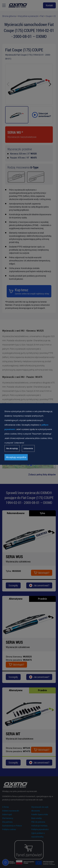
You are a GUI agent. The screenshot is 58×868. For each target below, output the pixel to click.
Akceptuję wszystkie (16, 457)
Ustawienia (28, 448)
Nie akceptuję (12, 448)
